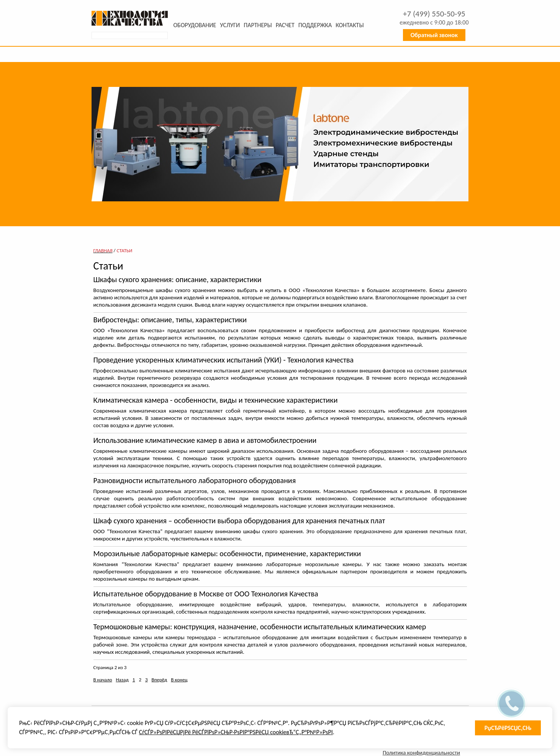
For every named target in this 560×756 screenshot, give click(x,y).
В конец (179, 680)
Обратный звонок (434, 35)
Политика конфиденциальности (421, 753)
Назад (122, 680)
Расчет (285, 25)
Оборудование (195, 25)
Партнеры (258, 25)
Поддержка (315, 25)
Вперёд (160, 680)
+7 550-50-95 (434, 14)
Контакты (350, 25)
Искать (163, 36)
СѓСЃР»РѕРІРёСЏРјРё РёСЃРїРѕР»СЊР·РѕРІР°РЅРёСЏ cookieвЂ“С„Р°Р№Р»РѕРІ (236, 732)
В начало (103, 680)
